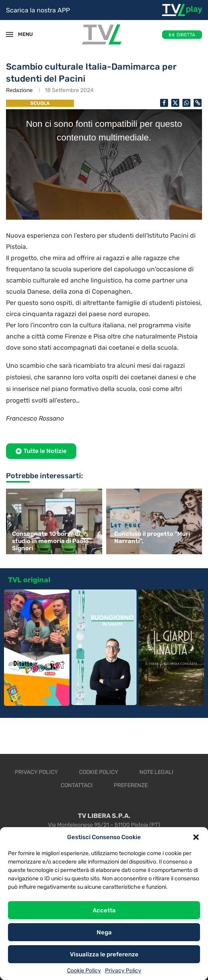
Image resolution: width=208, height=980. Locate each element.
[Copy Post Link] (198, 103)
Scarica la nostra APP (38, 10)
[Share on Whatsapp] (186, 103)
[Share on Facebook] (164, 103)
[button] (196, 837)
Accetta (104, 910)
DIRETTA (186, 35)
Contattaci (77, 785)
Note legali (156, 772)
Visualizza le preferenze (104, 954)
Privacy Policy (123, 971)
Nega (104, 932)
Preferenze (131, 785)
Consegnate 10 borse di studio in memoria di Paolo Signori (50, 541)
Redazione (19, 90)
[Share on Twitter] (175, 103)
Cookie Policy (84, 971)
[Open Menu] (10, 34)
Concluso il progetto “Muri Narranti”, (152, 537)
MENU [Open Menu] (22, 34)
